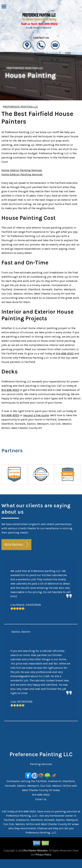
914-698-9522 (65, 353)
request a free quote (36, 415)
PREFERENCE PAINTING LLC (25, 68)
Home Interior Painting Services (22, 170)
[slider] (17, 608)
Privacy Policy (43, 855)
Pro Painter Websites (36, 851)
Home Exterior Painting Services (22, 174)
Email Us (41, 799)
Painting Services (41, 764)
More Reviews (16, 544)
